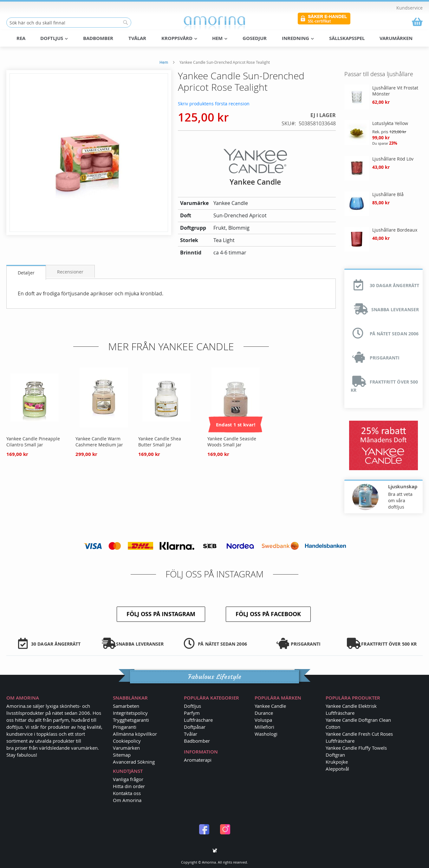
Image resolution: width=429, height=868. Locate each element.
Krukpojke (337, 762)
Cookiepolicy (127, 741)
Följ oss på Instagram (161, 614)
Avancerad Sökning (134, 762)
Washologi (266, 734)
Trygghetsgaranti (131, 720)
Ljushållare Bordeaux (395, 230)
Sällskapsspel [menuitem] (347, 38)
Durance (264, 713)
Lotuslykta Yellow (390, 123)
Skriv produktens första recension (214, 103)
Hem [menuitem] (220, 38)
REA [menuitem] (21, 38)
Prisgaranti (125, 727)
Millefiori (264, 727)
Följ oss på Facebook (268, 614)
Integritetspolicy (130, 713)
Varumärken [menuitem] (396, 38)
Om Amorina (127, 800)
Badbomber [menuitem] (98, 38)
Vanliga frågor (128, 779)
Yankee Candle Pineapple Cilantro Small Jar (33, 441)
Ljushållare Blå (388, 194)
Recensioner (70, 271)
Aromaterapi (198, 760)
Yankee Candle (270, 706)
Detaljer (26, 272)
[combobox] (69, 23)
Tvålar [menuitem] (137, 38)
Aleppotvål (337, 769)
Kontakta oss (127, 793)
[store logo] (214, 23)
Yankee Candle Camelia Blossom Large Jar (295, 441)
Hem (164, 62)
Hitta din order (129, 786)
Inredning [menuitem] (298, 38)
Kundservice (409, 8)
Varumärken (126, 748)
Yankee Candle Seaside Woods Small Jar (232, 441)
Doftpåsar (195, 727)
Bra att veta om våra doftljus (400, 500)
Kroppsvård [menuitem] (179, 38)
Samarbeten (126, 706)
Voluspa (263, 720)
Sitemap (122, 755)
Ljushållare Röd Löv (393, 158)
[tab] (26, 272)
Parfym (192, 713)
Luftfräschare (198, 720)
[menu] (215, 38)
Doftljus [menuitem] (54, 38)
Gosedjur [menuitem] (255, 38)
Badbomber (197, 741)
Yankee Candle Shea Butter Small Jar (160, 441)
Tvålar (191, 734)
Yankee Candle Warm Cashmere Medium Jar (99, 441)
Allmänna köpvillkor (135, 734)
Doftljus (192, 706)
